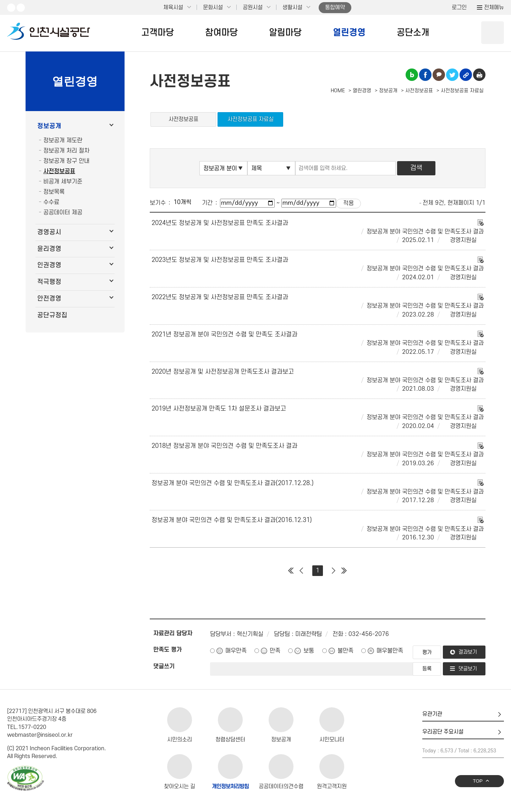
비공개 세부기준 (63, 182)
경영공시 (49, 232)
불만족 (345, 651)
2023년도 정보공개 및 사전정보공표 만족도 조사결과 (220, 260)
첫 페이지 (291, 571)
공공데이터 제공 (63, 213)
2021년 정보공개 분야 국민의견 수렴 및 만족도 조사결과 (224, 334)
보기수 (158, 203)
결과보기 (468, 652)
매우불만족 (390, 651)
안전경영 (49, 299)
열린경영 (349, 33)
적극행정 (49, 282)
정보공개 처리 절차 (66, 151)
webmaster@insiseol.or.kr (40, 735)
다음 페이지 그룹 (334, 571)
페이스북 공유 (425, 75)
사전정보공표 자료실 (251, 119)
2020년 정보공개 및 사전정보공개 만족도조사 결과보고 (223, 372)
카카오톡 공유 (439, 75)
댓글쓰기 (164, 666)
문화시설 (213, 7)
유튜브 (11, 8)
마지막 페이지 (344, 571)
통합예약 (335, 7)
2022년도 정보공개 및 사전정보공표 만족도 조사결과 (220, 297)
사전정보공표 (59, 171)
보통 (309, 651)
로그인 (459, 7)
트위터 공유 (452, 75)
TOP (478, 781)
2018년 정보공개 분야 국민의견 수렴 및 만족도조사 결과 (224, 446)
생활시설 (292, 7)
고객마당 (158, 33)
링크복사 (466, 75)
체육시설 (173, 7)
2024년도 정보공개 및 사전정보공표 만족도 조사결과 (220, 223)
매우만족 (236, 651)
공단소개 (413, 33)
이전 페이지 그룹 (302, 571)
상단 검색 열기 (493, 33)
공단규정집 (52, 315)
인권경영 (49, 265)
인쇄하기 (479, 75)
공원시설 (253, 7)
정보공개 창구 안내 (66, 161)
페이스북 (21, 8)
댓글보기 (468, 669)
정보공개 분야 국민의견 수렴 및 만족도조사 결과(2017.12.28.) (233, 483)
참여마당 (221, 33)
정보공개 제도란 (63, 141)
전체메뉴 (494, 7)
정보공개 (49, 126)
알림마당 (285, 33)
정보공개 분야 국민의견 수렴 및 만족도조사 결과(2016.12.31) (232, 520)
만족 (275, 651)
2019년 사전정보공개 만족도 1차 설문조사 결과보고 (219, 409)
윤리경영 (49, 249)
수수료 (51, 202)
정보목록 (54, 192)
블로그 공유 (412, 75)
